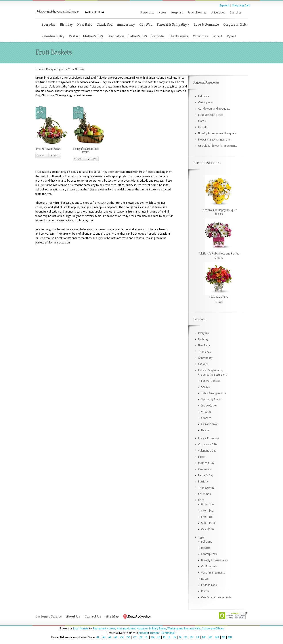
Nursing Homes (126, 629)
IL (170, 637)
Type (231, 36)
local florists (81, 629)
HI (159, 637)
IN (175, 637)
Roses (205, 579)
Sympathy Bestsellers (214, 375)
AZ (110, 637)
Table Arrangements (213, 393)
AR (116, 637)
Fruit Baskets (209, 585)
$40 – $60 (207, 511)
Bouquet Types (55, 69)
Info (56, 156)
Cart (43, 156)
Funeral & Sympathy (173, 24)
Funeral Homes (197, 13)
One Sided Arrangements (216, 597)
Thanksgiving (179, 36)
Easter (74, 36)
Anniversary (126, 24)
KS (186, 637)
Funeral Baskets (211, 381)
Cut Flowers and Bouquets (214, 109)
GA (153, 637)
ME (204, 637)
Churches (235, 13)
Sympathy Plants (211, 399)
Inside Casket (209, 406)
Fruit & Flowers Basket (48, 149)
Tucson (154, 633)
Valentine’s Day (53, 36)
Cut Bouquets (209, 566)
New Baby (85, 24)
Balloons (204, 96)
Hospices (142, 629)
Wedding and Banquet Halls (184, 629)
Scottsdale (168, 633)
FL (147, 637)
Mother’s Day (93, 36)
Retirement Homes (104, 629)
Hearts (205, 430)
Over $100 (207, 529)
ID (164, 637)
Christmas (200, 36)
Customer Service (49, 616)
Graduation (116, 36)
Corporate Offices (213, 629)
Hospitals (177, 13)
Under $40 (207, 505)
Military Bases (158, 629)
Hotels (163, 13)
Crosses (206, 418)
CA (122, 637)
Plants (202, 121)
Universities (218, 13)
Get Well (146, 24)
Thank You (105, 24)
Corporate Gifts (235, 24)
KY (192, 637)
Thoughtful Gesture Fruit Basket (86, 150)
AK (104, 637)
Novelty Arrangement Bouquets (217, 133)
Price (217, 36)
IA (180, 637)
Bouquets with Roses (211, 115)
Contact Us (93, 616)
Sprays (205, 387)
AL (98, 637)
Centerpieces (206, 103)
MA (217, 637)
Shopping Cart (241, 6)
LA (198, 637)
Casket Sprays (210, 424)
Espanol (224, 6)
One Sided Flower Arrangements (218, 146)
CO (128, 637)
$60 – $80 (207, 517)
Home (39, 69)
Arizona (143, 633)
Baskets (203, 127)
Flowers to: (147, 13)
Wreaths (206, 412)
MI (224, 637)
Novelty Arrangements (215, 560)
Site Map (112, 616)
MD (210, 637)
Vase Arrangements (213, 573)
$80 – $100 (208, 523)
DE (141, 637)
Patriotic (158, 36)
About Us (73, 616)
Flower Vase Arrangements (214, 140)
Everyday (49, 24)
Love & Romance (206, 24)
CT (135, 637)
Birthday (66, 24)
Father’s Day (138, 36)
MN (230, 637)
